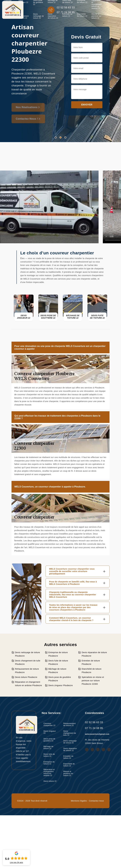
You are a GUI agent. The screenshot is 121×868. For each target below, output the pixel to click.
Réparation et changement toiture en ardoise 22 (49, 773)
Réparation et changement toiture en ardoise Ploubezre (28, 684)
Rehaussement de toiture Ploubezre (27, 671)
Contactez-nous (96, 801)
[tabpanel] (60, 71)
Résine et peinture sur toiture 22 (97, 16)
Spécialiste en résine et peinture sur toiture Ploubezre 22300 (93, 681)
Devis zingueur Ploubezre (61, 685)
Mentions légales (79, 801)
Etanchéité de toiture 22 (82, 15)
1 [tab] (56, 137)
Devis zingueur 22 (50, 732)
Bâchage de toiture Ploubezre (57, 671)
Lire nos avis (16, 862)
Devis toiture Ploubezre (26, 677)
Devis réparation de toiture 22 (53, 16)
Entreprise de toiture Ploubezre (58, 654)
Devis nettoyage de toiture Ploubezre (28, 654)
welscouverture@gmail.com (97, 734)
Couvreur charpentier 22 (50, 724)
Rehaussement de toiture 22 (10, 15)
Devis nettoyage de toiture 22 (39, 16)
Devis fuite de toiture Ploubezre (58, 662)
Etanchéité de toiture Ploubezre (92, 671)
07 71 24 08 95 (94, 728)
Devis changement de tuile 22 (24, 16)
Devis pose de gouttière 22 (49, 740)
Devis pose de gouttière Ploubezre (60, 679)
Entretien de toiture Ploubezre (91, 662)
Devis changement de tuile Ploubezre (28, 662)
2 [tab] (60, 137)
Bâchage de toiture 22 (48, 747)
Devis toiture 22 (50, 781)
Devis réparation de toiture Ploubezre (94, 654)
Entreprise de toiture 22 (49, 763)
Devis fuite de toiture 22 (49, 755)
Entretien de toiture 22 (67, 15)
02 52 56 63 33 (94, 722)
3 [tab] (65, 137)
